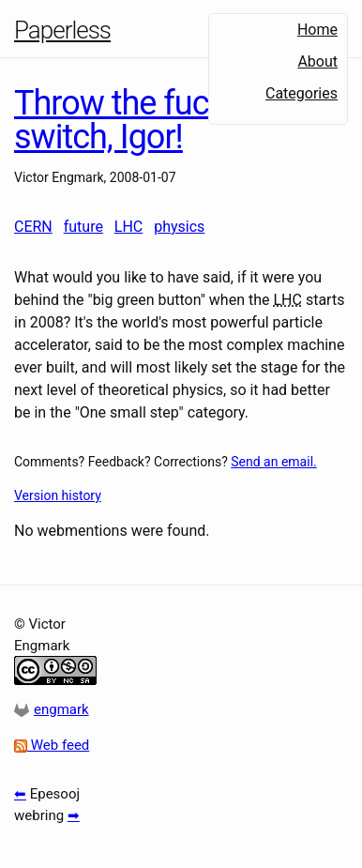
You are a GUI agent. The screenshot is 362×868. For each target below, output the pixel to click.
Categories (302, 93)
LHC (128, 227)
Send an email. (273, 462)
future (83, 227)
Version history (58, 495)
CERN (33, 227)
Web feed (52, 745)
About (317, 61)
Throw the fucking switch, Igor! (141, 120)
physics (179, 227)
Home (317, 30)
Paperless (62, 30)
